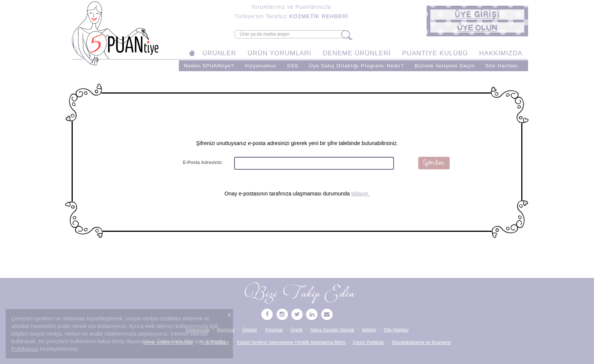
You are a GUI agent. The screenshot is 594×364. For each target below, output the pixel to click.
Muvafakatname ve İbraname (421, 342)
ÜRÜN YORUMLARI (279, 53)
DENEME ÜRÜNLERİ (357, 53)
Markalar (226, 330)
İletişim (369, 330)
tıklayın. (360, 194)
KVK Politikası (215, 342)
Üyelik (296, 330)
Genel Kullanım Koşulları (168, 342)
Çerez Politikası (369, 342)
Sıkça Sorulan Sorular (332, 330)
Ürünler (249, 330)
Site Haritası (502, 66)
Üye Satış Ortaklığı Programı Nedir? (356, 66)
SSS (292, 66)
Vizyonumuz (260, 66)
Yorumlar (274, 330)
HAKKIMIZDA (501, 53)
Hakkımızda (197, 330)
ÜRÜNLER (219, 53)
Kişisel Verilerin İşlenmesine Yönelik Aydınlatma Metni (291, 342)
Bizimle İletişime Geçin (445, 66)
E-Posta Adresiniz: (203, 162)
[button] (477, 15)
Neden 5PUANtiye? (209, 66)
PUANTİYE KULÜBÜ (435, 53)
